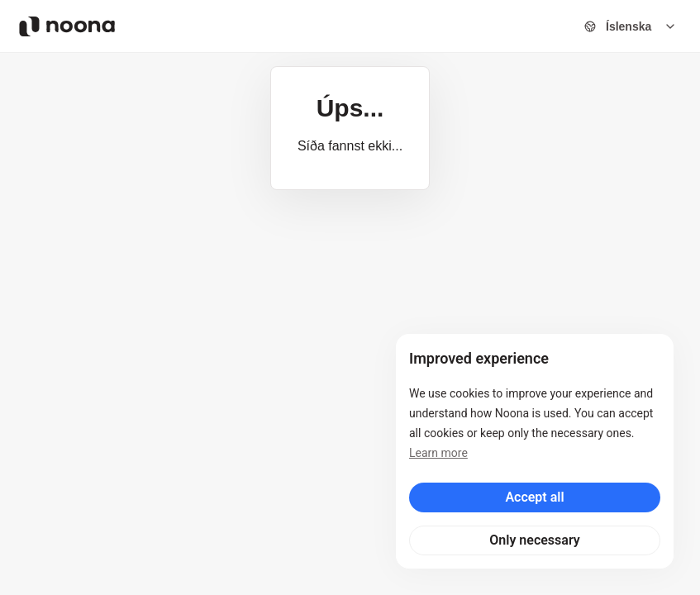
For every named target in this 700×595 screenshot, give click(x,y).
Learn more (438, 453)
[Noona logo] (67, 26)
